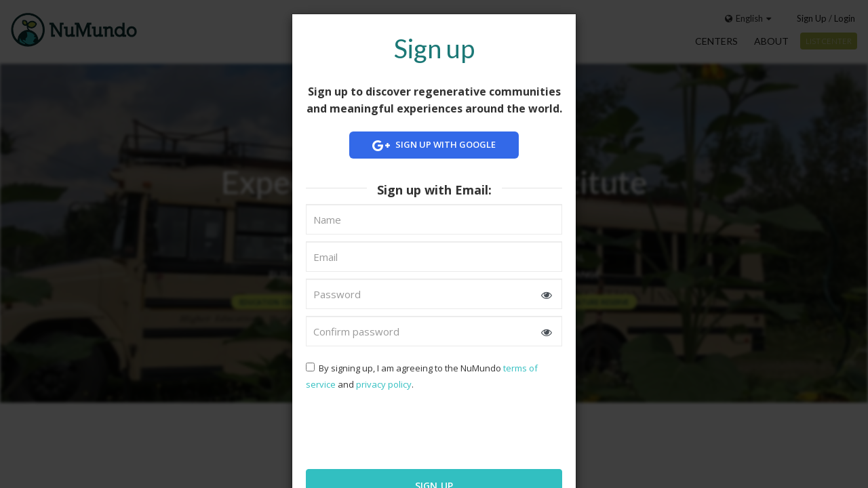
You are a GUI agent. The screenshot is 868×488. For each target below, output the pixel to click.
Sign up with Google (434, 145)
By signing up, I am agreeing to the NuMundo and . (422, 376)
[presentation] (393, 428)
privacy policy (384, 384)
